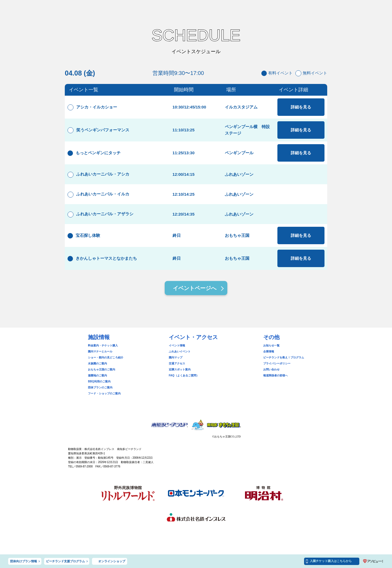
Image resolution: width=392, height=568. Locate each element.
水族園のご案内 (97, 363)
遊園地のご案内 (97, 375)
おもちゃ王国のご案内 (102, 369)
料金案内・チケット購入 (103, 345)
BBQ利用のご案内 (99, 381)
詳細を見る (301, 107)
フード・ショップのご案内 (104, 393)
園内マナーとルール (100, 351)
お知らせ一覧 (271, 345)
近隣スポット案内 (180, 369)
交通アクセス (177, 363)
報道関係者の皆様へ (275, 375)
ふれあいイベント (180, 351)
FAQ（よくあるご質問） (184, 375)
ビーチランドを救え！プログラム (284, 357)
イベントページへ (195, 289)
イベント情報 (177, 345)
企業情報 (269, 351)
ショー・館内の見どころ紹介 (106, 357)
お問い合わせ (271, 369)
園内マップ (176, 357)
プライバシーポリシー (277, 363)
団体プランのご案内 (100, 387)
